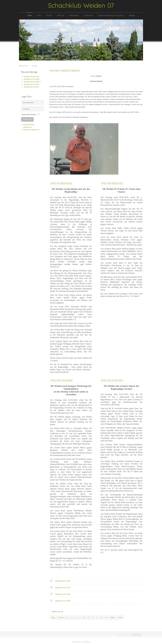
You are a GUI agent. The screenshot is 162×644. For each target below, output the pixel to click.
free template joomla (81, 642)
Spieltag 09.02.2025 (63, 581)
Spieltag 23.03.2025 (62, 380)
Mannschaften (74, 15)
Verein (39, 15)
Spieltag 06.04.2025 (62, 183)
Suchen (137, 636)
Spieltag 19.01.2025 (63, 594)
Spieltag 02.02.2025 (63, 587)
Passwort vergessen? (31, 129)
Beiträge (132, 15)
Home (30, 15)
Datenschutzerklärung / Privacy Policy (111, 15)
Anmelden (27, 119)
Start (53, 617)
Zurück (61, 617)
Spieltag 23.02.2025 (112, 380)
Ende (120, 617)
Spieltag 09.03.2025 (112, 183)
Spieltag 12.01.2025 (63, 600)
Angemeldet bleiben (29, 114)
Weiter (113, 617)
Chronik (49, 15)
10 (106, 617)
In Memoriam (88, 15)
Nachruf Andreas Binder (65, 70)
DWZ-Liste (60, 15)
